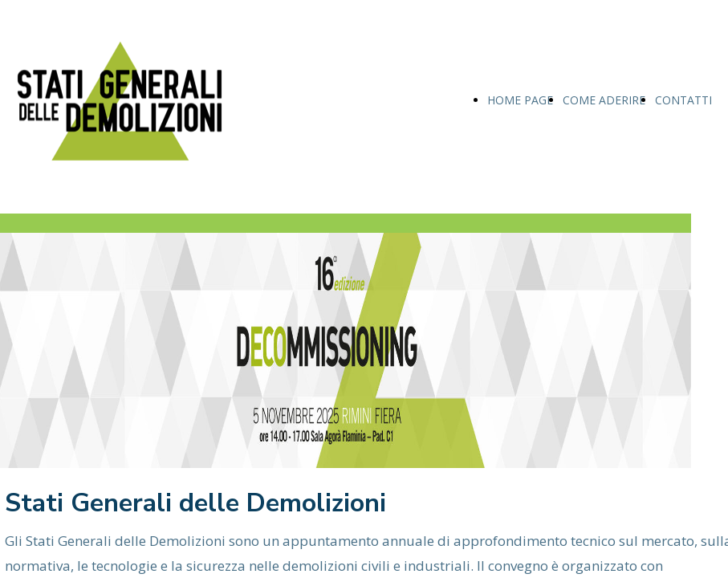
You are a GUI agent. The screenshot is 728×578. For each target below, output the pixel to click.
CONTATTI (683, 100)
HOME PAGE (520, 100)
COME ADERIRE (604, 100)
